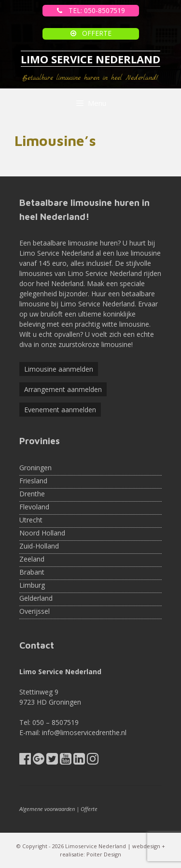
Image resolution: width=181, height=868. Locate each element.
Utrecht (31, 520)
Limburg (32, 585)
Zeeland (32, 559)
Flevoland (34, 507)
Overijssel (35, 611)
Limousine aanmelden (59, 369)
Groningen (35, 468)
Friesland (33, 481)
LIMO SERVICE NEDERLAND (90, 59)
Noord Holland (42, 533)
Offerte (89, 809)
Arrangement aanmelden (63, 389)
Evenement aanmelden (60, 410)
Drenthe (32, 494)
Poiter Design (104, 854)
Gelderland (36, 598)
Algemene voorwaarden (47, 809)
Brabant (32, 572)
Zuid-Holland (39, 546)
